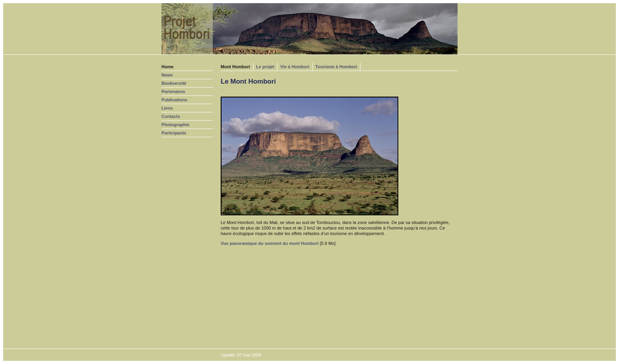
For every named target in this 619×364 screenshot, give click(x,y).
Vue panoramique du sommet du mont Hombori (270, 243)
